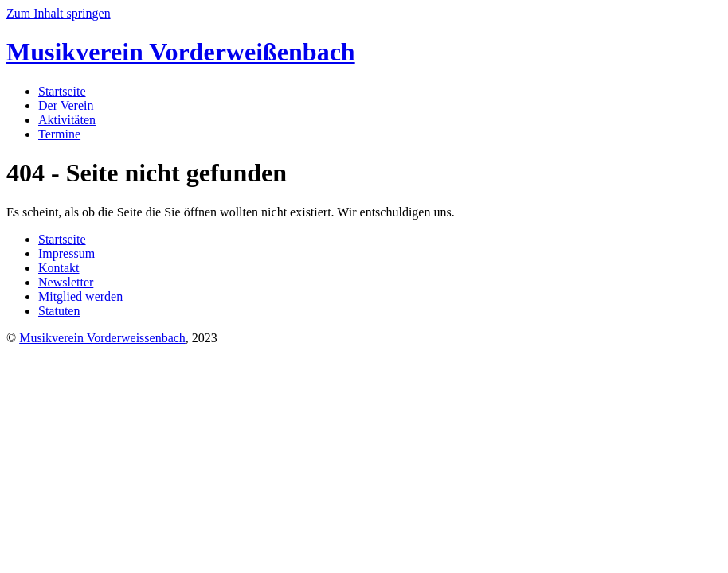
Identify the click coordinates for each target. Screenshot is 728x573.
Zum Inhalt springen (59, 13)
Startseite (62, 91)
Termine (59, 134)
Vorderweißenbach (181, 52)
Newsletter (66, 282)
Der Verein (66, 105)
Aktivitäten (67, 120)
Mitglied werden (80, 296)
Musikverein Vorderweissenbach (102, 338)
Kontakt (59, 268)
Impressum (67, 253)
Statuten (59, 311)
